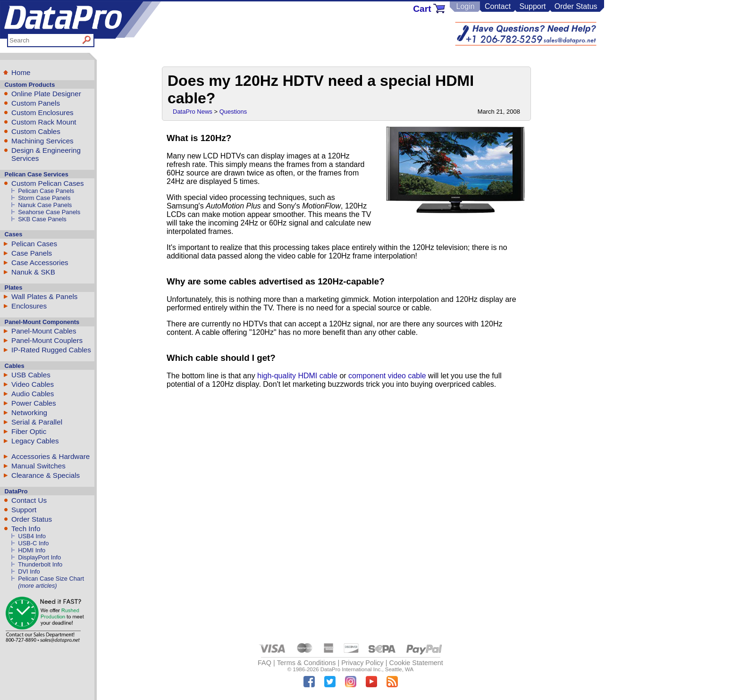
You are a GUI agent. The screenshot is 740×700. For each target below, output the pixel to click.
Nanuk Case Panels (45, 205)
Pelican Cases (34, 244)
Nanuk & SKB (33, 272)
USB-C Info (33, 543)
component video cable (387, 376)
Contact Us (29, 500)
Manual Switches (38, 466)
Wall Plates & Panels (44, 296)
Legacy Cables (35, 441)
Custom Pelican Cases (48, 183)
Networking (29, 412)
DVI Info (29, 571)
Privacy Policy (362, 663)
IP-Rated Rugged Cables (51, 350)
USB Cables (31, 375)
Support (532, 6)
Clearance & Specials (46, 475)
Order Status (576, 6)
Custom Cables (36, 131)
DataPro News (193, 112)
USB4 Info (32, 536)
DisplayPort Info (39, 557)
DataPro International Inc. (351, 669)
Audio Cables (33, 394)
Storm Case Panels (44, 198)
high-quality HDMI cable (297, 376)
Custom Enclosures (42, 112)
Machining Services (42, 141)
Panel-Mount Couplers (47, 340)
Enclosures (29, 306)
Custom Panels (36, 103)
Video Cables (33, 384)
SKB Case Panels (42, 219)
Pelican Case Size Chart (51, 579)
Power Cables (34, 403)
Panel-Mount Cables (44, 331)
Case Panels (32, 253)
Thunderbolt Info (40, 564)
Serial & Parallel (37, 422)
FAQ (265, 663)
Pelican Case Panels (46, 191)
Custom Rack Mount (44, 122)
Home (21, 72)
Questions (233, 112)
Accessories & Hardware (50, 456)
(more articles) (37, 586)
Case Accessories (40, 262)
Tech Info (26, 529)
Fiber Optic (29, 431)
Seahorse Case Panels (49, 212)
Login (465, 6)
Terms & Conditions (307, 663)
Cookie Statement (416, 663)
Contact (498, 6)
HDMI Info (32, 550)
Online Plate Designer (46, 94)
